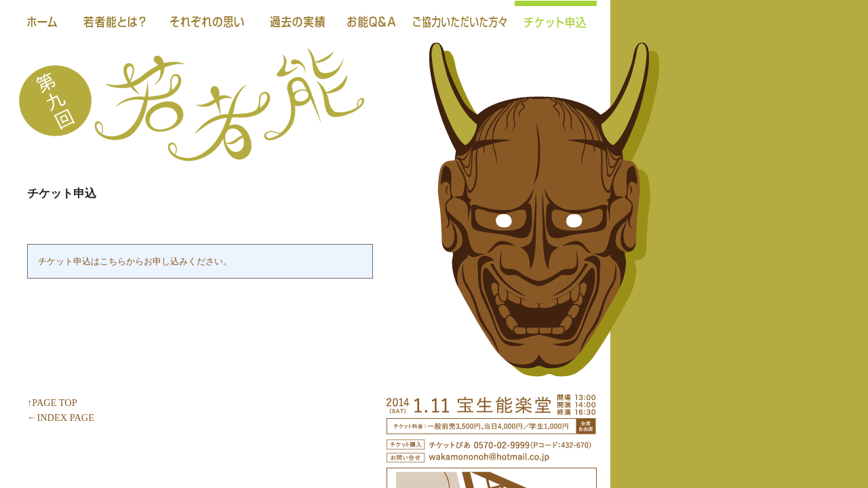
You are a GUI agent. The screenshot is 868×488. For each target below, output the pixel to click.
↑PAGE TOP (52, 403)
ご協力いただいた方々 (460, 20)
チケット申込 (556, 20)
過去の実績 (297, 20)
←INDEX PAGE (61, 418)
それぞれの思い (209, 20)
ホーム (42, 20)
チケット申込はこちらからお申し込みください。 (135, 261)
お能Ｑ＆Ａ (372, 20)
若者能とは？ (115, 20)
